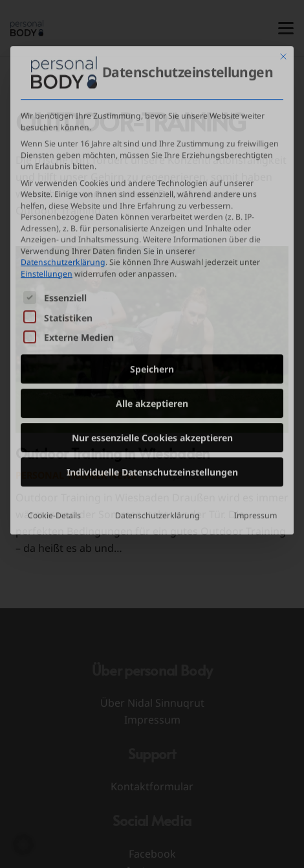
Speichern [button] (152, 291)
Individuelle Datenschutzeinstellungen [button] (152, 394)
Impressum (255, 438)
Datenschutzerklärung (63, 184)
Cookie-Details (54, 438)
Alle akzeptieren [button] (152, 325)
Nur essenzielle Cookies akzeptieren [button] (152, 360)
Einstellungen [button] (47, 195)
